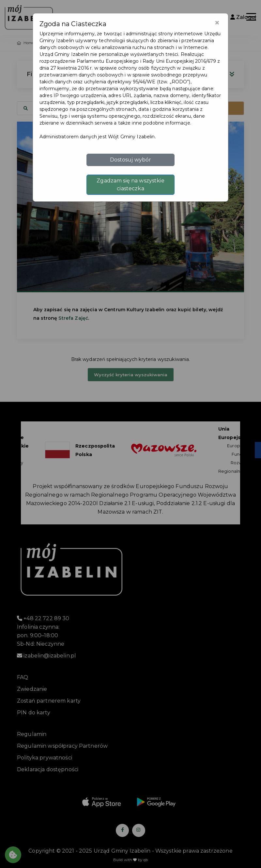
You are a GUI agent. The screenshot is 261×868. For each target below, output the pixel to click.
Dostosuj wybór (131, 160)
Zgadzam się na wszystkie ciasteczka (130, 185)
